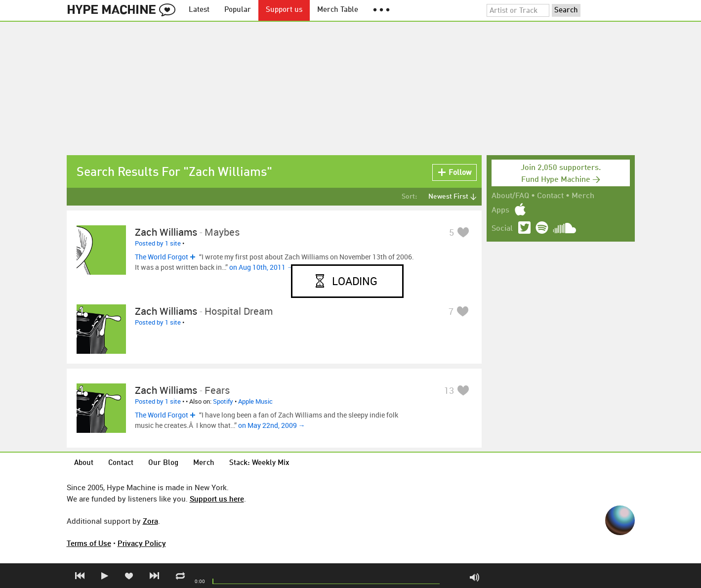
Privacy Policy (142, 543)
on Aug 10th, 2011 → (262, 267)
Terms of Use (89, 543)
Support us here (217, 499)
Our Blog (163, 463)
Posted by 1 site (158, 243)
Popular (238, 10)
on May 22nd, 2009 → (272, 425)
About (84, 463)
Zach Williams (166, 232)
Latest (199, 10)
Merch (583, 196)
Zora (150, 521)
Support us (284, 10)
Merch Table (338, 10)
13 (449, 390)
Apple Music (255, 401)
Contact (550, 196)
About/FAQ (510, 196)
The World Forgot (162, 257)
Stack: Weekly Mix (259, 463)
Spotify (223, 401)
